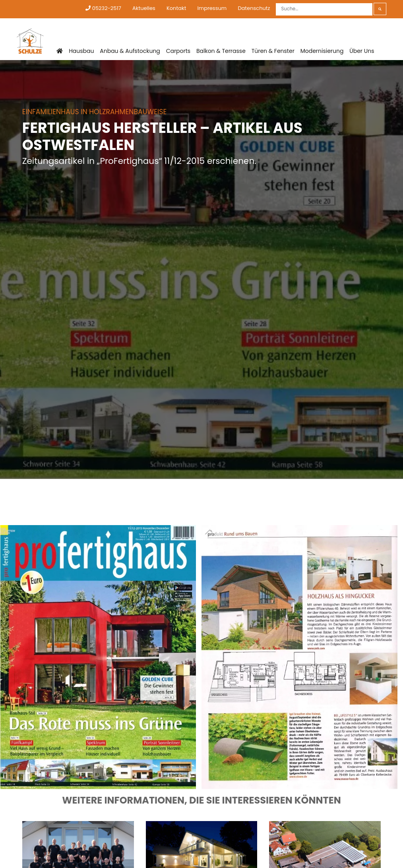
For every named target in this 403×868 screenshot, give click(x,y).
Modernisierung (322, 51)
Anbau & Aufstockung (130, 51)
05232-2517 (103, 8)
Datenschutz (254, 8)
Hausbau (81, 51)
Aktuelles (144, 8)
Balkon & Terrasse (221, 51)
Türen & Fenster (273, 51)
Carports (178, 51)
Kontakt (176, 8)
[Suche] (324, 9)
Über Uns (362, 51)
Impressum (212, 8)
